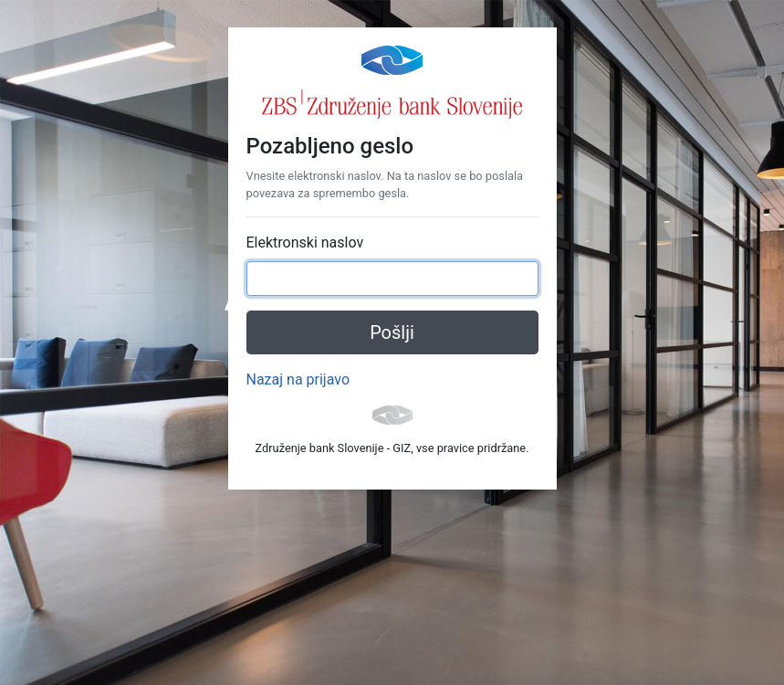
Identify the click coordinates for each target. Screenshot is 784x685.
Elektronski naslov (305, 242)
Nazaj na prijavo (298, 379)
